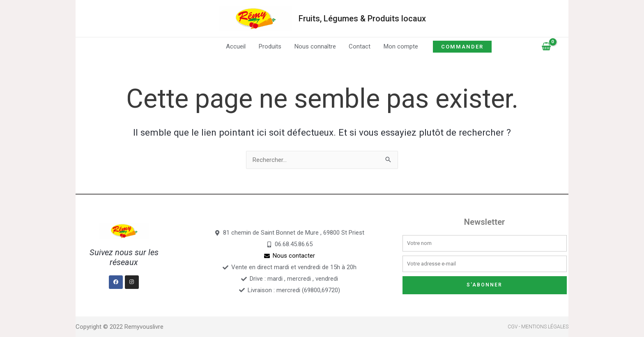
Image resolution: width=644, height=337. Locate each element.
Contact (359, 46)
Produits (271, 46)
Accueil (237, 46)
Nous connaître (315, 46)
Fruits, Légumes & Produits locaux (362, 18)
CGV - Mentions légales (538, 327)
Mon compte (400, 46)
